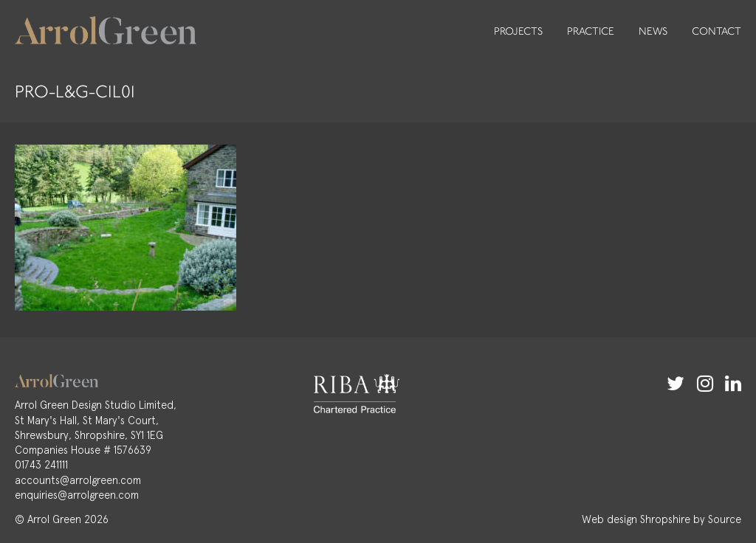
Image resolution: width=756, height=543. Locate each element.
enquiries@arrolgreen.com (77, 495)
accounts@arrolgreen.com (78, 480)
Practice (591, 31)
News (653, 31)
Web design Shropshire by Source (661, 519)
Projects (518, 31)
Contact (717, 31)
